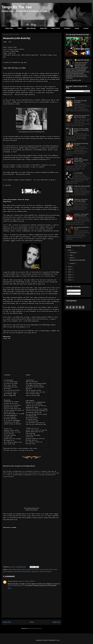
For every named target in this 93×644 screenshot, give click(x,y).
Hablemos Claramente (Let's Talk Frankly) (81, 200)
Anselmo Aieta (11, 569)
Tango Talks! (9, 28)
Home (32, 622)
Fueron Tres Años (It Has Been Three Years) (82, 116)
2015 (70, 277)
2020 (70, 250)
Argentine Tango (21, 569)
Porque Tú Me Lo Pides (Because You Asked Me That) (81, 130)
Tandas (20, 28)
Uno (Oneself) (78, 173)
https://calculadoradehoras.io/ (16, 586)
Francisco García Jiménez (46, 569)
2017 (70, 272)
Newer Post (7, 622)
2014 (70, 280)
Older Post (56, 622)
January (72, 263)
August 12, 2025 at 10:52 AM (27, 581)
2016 (70, 275)
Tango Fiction (55, 28)
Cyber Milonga (31, 28)
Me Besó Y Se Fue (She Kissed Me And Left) (81, 215)
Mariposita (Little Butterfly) (82, 186)
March (72, 258)
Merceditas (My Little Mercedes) (80, 101)
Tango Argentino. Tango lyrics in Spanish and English (36, 571)
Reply (9, 588)
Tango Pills (43, 28)
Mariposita (10, 571)
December (73, 253)
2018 (70, 269)
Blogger (57, 640)
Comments (71, 294)
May (71, 255)
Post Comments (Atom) (35, 628)
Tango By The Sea (17, 7)
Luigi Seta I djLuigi (83, 60)
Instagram (67, 28)
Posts (70, 291)
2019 (70, 267)
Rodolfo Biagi (17, 571)
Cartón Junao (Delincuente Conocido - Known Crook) (81, 160)
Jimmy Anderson (13, 581)
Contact (86, 28)
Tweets (77, 28)
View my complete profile (74, 80)
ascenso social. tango (32, 569)
